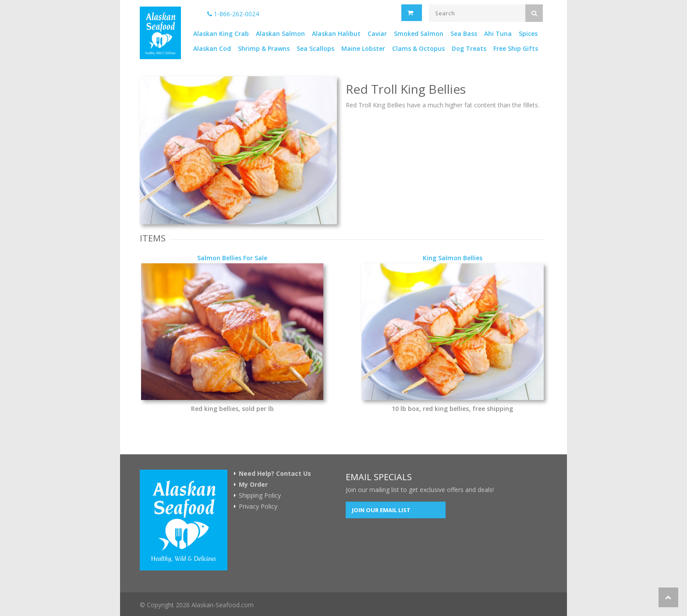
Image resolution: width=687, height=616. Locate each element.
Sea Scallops (315, 48)
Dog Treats (469, 48)
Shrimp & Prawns (264, 48)
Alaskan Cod (212, 48)
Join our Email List (381, 510)
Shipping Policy (260, 496)
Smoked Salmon (419, 34)
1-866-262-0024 (233, 14)
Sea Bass (464, 34)
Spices (528, 34)
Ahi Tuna (498, 34)
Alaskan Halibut (336, 34)
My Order (253, 485)
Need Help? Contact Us (275, 474)
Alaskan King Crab (221, 34)
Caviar (377, 34)
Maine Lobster (363, 48)
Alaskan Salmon (280, 34)
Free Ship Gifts (516, 48)
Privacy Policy (258, 506)
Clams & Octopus (418, 48)
